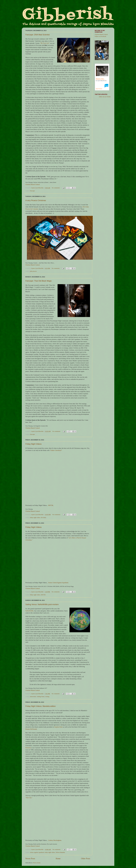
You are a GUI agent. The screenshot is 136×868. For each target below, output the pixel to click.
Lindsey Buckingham (55, 840)
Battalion (28, 748)
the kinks (44, 518)
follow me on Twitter (105, 97)
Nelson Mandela (60, 852)
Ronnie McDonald (31, 729)
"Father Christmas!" (56, 450)
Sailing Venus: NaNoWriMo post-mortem (42, 604)
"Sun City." (29, 798)
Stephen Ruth (58, 727)
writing (47, 697)
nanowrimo (33, 697)
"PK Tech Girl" (45, 43)
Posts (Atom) (37, 863)
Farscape (32, 191)
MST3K (51, 505)
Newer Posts (30, 859)
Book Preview (99, 89)
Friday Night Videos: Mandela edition (41, 706)
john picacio (33, 271)
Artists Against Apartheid (37, 852)
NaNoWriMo (30, 611)
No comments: (56, 188)
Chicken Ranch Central (33, 184)
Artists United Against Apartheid (58, 583)
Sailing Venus (41, 697)
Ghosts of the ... (101, 79)
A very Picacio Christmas (36, 200)
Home (58, 859)
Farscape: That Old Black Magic (39, 281)
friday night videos (35, 518)
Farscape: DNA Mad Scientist (38, 35)
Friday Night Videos (34, 444)
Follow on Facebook (100, 36)
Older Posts (86, 859)
